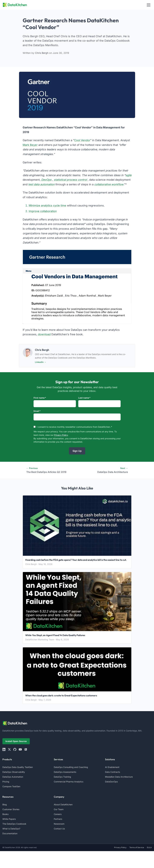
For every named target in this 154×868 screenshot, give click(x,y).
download (44, 334)
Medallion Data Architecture (119, 777)
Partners (58, 819)
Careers (58, 814)
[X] (9, 749)
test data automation (41, 184)
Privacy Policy (61, 435)
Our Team (59, 809)
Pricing (6, 782)
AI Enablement (112, 767)
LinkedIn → (41, 362)
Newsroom (59, 824)
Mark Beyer (30, 145)
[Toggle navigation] (149, 5)
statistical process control (70, 180)
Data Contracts (113, 772)
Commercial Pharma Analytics (69, 782)
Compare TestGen (11, 786)
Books (5, 814)
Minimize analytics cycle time (47, 205)
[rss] (26, 749)
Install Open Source (16, 741)
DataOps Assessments (65, 772)
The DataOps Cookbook (14, 824)
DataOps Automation (13, 777)
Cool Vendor (82, 140)
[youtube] (20, 749)
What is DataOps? (11, 829)
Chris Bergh (42, 53)
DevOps (46, 180)
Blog (5, 804)
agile (129, 175)
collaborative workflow (109, 184)
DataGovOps (111, 782)
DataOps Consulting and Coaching (71, 767)
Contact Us (59, 829)
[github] (15, 749)
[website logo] (77, 723)
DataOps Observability (14, 772)
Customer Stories (11, 809)
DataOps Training (62, 777)
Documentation (10, 833)
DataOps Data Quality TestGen (18, 767)
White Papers (9, 819)
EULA (149, 847)
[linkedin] (4, 749)
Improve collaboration (43, 211)
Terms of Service (137, 847)
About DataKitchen (63, 804)
